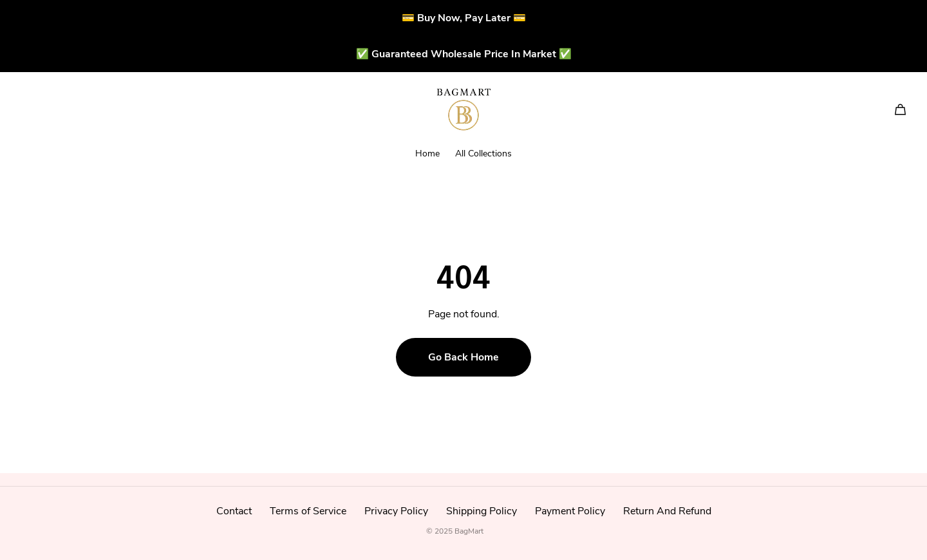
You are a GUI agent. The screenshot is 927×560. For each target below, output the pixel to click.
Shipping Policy (482, 511)
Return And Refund (667, 511)
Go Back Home (464, 357)
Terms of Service (308, 511)
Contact (234, 511)
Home (427, 154)
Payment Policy (570, 511)
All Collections (483, 154)
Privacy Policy (396, 511)
